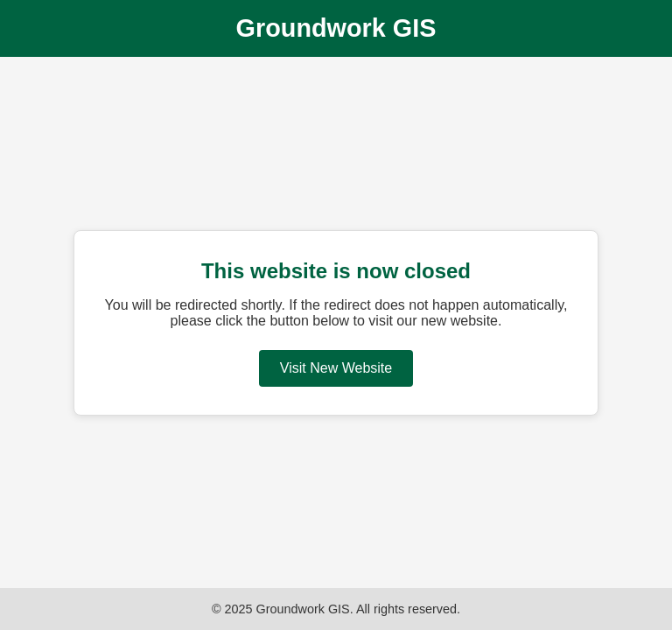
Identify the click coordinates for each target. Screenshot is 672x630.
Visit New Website (336, 368)
